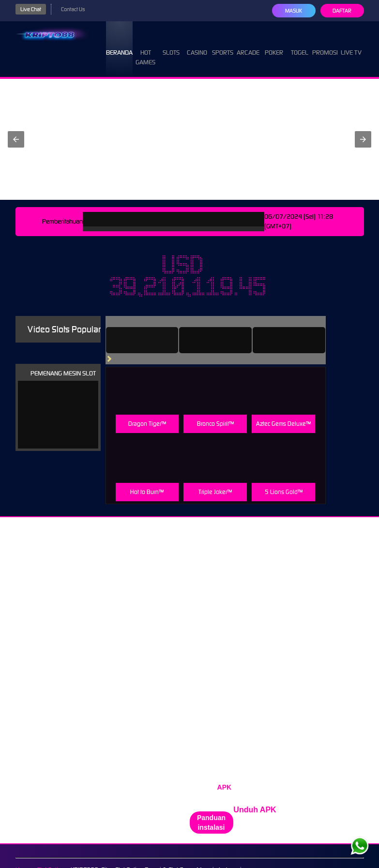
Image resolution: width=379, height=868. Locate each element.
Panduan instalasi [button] (211, 823)
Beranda (119, 44)
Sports (223, 44)
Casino (197, 44)
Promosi (325, 44)
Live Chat (31, 9)
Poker (274, 44)
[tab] (142, 340)
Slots (171, 44)
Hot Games (145, 49)
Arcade (248, 44)
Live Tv (351, 44)
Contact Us (73, 9)
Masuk (294, 11)
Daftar (342, 11)
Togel (300, 44)
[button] (16, 139)
